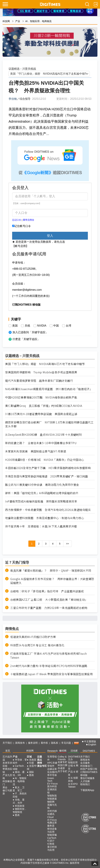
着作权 (44, 743)
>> (67, 544)
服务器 (51, 826)
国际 (32, 772)
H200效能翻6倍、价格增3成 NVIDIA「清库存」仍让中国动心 (45, 460)
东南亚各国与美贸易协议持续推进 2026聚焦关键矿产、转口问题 (47, 476)
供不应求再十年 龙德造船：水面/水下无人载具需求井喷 (41, 526)
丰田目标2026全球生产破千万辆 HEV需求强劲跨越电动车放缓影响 (48, 468)
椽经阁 (63, 751)
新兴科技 (52, 786)
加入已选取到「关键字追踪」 (30, 332)
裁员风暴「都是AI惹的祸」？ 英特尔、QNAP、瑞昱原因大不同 (51, 571)
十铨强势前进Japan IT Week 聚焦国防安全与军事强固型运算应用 (51, 674)
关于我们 (7, 743)
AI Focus (52, 820)
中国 (56, 326)
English (92, 745)
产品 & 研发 (73, 773)
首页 (8, 751)
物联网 (51, 802)
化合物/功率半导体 (52, 774)
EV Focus (52, 784)
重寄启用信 (29, 220)
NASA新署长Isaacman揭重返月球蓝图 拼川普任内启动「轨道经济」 (49, 389)
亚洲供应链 (52, 791)
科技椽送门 (7, 783)
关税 (27, 326)
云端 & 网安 (73, 767)
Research (53, 751)
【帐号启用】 (20, 246)
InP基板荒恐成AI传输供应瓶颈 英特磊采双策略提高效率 (41, 501)
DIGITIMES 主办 (74, 758)
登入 (50, 236)
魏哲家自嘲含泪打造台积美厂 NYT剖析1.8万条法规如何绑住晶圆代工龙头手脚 (49, 424)
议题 (40, 757)
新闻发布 (20, 743)
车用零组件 (52, 758)
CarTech (52, 838)
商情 (40, 763)
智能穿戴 (52, 835)
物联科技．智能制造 (20, 810)
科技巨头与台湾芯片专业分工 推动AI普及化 (37, 645)
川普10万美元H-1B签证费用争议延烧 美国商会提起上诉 (41, 414)
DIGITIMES (89, 751)
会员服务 (85, 763)
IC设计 (51, 841)
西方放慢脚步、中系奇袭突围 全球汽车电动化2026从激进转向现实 (48, 510)
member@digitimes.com (27, 290)
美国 (15, 326)
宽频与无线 (52, 806)
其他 (70, 781)
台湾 (68, 326)
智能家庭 (52, 799)
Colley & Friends (62, 758)
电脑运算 (52, 823)
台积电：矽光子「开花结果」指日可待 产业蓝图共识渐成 (47, 591)
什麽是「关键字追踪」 (26, 339)
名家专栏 (62, 762)
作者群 (61, 768)
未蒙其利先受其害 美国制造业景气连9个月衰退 (36, 451)
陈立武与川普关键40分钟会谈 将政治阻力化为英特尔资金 (42, 485)
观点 (40, 760)
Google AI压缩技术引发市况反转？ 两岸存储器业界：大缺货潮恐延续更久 (52, 581)
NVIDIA (42, 326)
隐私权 (55, 743)
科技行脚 (62, 765)
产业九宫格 (7, 777)
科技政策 (20, 806)
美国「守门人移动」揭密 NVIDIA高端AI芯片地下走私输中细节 (45, 364)
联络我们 (85, 784)
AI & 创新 (73, 778)
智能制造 (52, 796)
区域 (29, 757)
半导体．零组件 (20, 761)
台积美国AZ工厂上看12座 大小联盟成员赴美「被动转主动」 (49, 600)
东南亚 (33, 760)
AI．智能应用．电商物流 (38, 21)
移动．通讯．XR (18, 774)
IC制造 (51, 844)
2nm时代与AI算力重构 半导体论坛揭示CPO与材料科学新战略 (49, 666)
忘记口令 (17, 220)
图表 (17, 815)
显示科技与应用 (52, 848)
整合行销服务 (87, 778)
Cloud (50, 817)
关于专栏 (62, 771)
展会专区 (42, 766)
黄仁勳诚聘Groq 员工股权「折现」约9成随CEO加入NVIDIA (44, 406)
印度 (32, 763)
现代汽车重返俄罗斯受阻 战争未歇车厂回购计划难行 (39, 381)
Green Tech (51, 780)
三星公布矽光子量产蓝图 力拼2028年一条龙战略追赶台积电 (49, 608)
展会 (5, 787)
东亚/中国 (32, 767)
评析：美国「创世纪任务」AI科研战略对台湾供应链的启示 (42, 493)
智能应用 (73, 762)
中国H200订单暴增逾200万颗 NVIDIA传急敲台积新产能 (41, 397)
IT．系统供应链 (20, 795)
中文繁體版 (90, 741)
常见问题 (66, 743)
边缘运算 (52, 769)
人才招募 (85, 781)
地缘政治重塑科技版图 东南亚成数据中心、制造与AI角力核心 (45, 518)
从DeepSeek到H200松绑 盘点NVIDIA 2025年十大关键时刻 (43, 435)
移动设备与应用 (52, 830)
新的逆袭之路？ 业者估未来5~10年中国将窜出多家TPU (41, 443)
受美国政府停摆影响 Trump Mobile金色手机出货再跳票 (41, 372)
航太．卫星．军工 (18, 789)
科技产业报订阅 (89, 769)
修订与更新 (7, 792)
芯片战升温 (7, 758)
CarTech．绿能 (19, 767)
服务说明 (33, 743)
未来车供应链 (7, 764)
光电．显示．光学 (18, 801)
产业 (18, 21)
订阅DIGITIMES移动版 (89, 774)
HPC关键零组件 (52, 764)
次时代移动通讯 (52, 812)
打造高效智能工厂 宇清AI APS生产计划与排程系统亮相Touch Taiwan (49, 656)
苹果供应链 (7, 770)
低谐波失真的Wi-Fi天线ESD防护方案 (33, 637)
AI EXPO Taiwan (73, 785)
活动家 (74, 751)
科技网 (6, 21)
